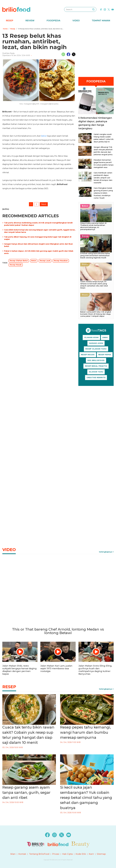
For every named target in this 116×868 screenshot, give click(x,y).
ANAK (105, 337)
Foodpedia (53, 21)
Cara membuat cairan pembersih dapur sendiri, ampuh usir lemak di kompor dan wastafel (103, 178)
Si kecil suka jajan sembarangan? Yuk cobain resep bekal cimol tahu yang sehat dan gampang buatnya (86, 798)
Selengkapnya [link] (105, 552)
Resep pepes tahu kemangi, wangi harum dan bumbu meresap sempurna (85, 732)
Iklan (13, 854)
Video (76, 21)
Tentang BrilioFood (39, 854)
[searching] (93, 9)
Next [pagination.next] (44, 204)
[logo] (16, 9)
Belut (34, 261)
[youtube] (113, 9)
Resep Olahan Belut (19, 261)
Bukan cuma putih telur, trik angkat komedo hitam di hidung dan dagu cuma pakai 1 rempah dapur (96, 314)
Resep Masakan (61, 261)
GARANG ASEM (96, 343)
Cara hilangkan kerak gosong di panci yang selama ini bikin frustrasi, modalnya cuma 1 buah (103, 193)
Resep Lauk (45, 261)
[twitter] (109, 9)
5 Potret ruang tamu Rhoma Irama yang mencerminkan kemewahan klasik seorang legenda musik (95, 256)
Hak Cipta (67, 854)
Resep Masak (16, 265)
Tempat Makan (101, 21)
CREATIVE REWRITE (96, 378)
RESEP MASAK (88, 355)
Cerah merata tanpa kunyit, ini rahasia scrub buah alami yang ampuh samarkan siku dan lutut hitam (94, 285)
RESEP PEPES (105, 355)
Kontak (22, 854)
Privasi (56, 854)
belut (44, 136)
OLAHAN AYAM (91, 337)
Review (30, 21)
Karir (91, 854)
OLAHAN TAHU (96, 372)
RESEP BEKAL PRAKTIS (96, 366)
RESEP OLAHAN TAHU (96, 349)
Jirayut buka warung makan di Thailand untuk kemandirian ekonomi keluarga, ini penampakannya (93, 226)
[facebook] (101, 9)
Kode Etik (81, 854)
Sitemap (101, 854)
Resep (10, 21)
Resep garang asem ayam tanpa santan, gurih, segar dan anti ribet (26, 792)
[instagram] (105, 9)
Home (5, 29)
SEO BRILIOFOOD (96, 360)
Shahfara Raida (8, 53)
